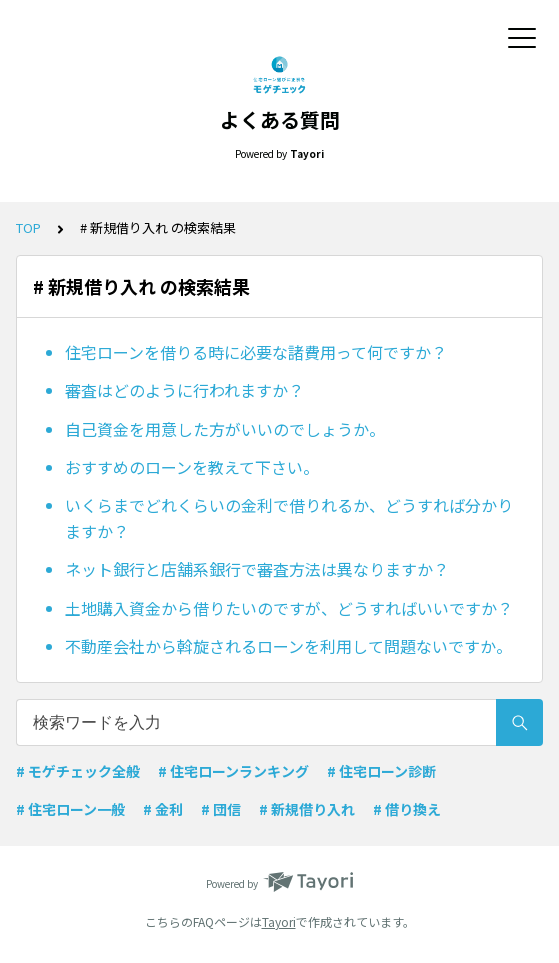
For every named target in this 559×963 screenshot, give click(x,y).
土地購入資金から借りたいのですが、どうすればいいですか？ (289, 608)
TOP (28, 227)
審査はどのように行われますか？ (184, 390)
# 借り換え (407, 809)
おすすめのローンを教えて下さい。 (192, 467)
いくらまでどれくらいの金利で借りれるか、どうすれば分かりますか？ (289, 518)
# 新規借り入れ (307, 809)
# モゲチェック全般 (78, 771)
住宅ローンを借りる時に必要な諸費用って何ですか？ (256, 352)
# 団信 (221, 809)
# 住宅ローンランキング (233, 771)
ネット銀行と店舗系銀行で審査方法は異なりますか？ (257, 569)
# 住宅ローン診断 (381, 771)
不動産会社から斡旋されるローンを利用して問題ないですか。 (288, 646)
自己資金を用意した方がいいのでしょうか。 (225, 429)
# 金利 (163, 809)
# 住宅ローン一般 (70, 809)
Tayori (279, 921)
